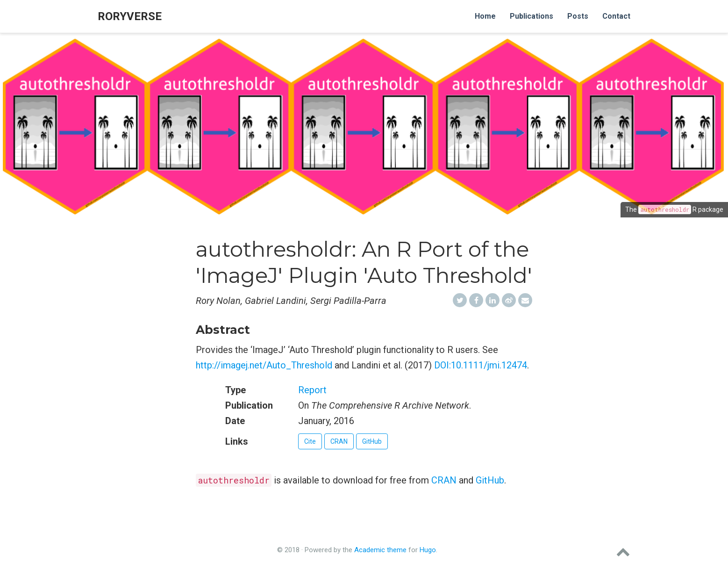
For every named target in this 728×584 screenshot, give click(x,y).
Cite (310, 441)
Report (312, 390)
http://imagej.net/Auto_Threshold (264, 365)
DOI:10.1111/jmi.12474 (481, 365)
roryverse (130, 16)
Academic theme (380, 550)
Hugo (428, 550)
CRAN (339, 441)
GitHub (372, 441)
